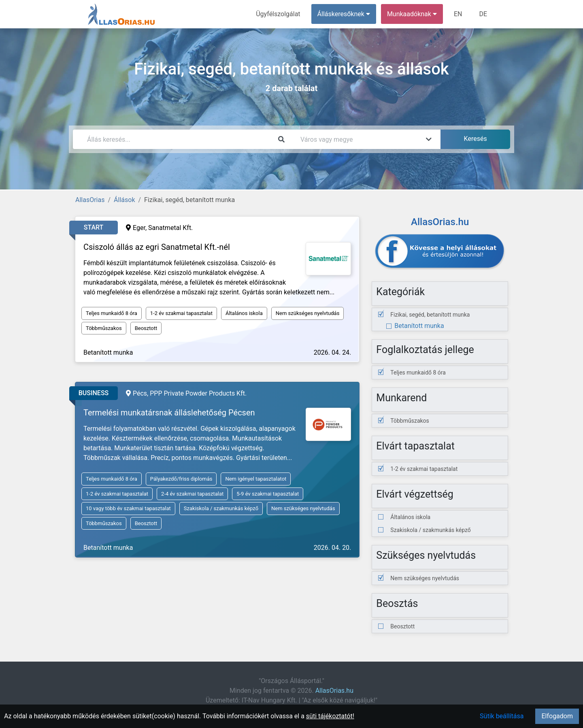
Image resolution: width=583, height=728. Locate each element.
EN (458, 14)
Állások (124, 200)
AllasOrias (90, 200)
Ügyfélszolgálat (278, 14)
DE (483, 14)
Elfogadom (557, 716)
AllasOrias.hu (334, 691)
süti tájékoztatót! (330, 716)
